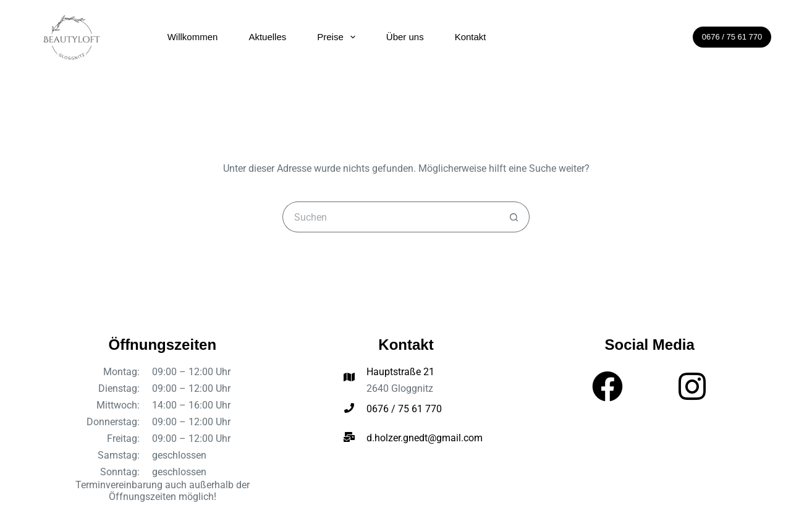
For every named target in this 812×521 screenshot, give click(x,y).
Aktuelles (267, 37)
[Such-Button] (514, 217)
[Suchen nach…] (391, 217)
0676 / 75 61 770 (732, 37)
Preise (339, 37)
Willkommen (193, 37)
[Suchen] (675, 37)
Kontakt (471, 37)
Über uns (405, 37)
